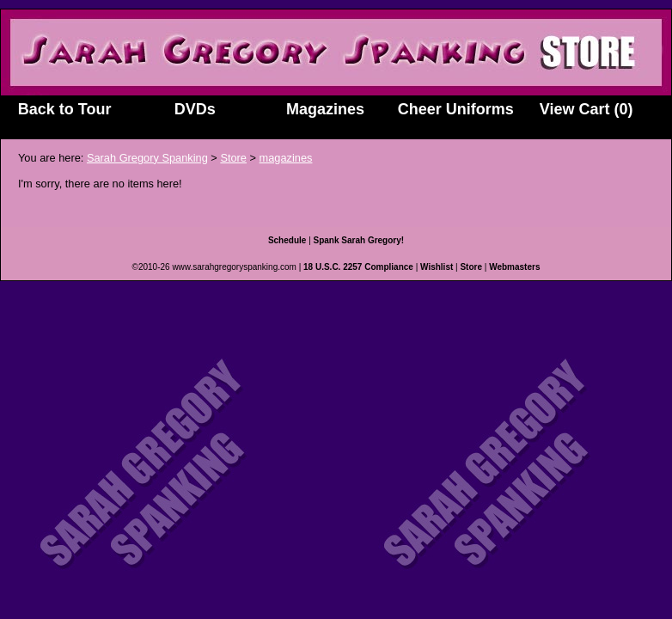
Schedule (287, 240)
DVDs (195, 109)
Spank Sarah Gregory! (359, 240)
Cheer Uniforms (456, 109)
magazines (286, 158)
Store (233, 158)
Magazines (325, 109)
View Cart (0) (586, 109)
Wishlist (437, 267)
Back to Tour (65, 109)
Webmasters (514, 267)
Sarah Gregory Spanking (147, 158)
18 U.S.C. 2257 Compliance (358, 267)
